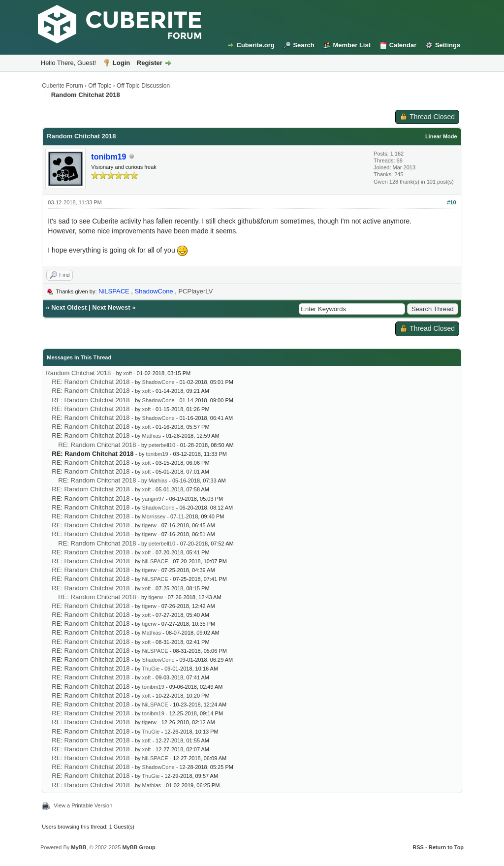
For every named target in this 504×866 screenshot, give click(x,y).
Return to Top (446, 847)
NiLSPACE (155, 561)
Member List (352, 45)
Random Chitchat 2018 (78, 373)
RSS (418, 847)
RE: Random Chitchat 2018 (91, 382)
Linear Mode (441, 136)
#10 (451, 202)
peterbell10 (162, 445)
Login (121, 63)
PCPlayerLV (195, 291)
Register (150, 63)
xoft (127, 373)
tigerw (149, 525)
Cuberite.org (256, 45)
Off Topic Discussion (143, 86)
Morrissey (154, 516)
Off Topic (100, 86)
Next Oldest (69, 307)
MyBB (79, 847)
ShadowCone (158, 382)
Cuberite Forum (62, 86)
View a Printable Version (83, 805)
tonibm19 (157, 454)
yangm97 (153, 499)
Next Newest (111, 307)
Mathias (152, 436)
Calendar (403, 45)
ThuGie (151, 669)
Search (303, 45)
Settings (448, 45)
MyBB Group (139, 847)
